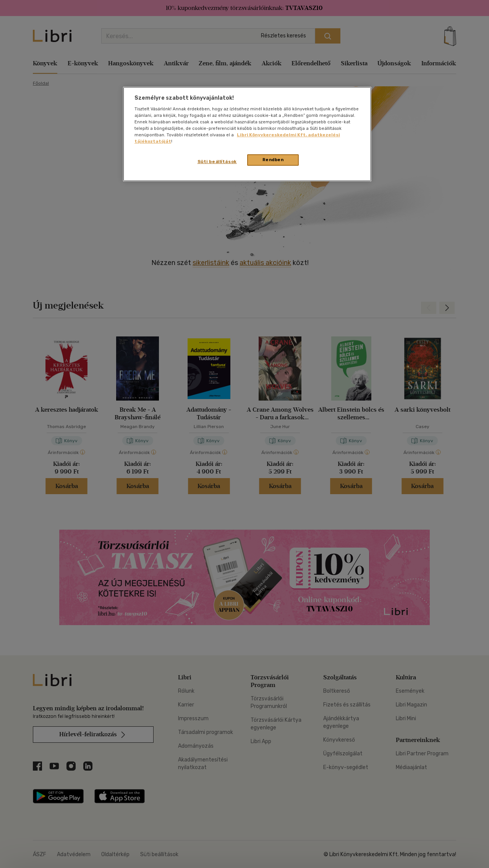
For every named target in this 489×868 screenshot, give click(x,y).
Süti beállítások (217, 162)
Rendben (273, 160)
